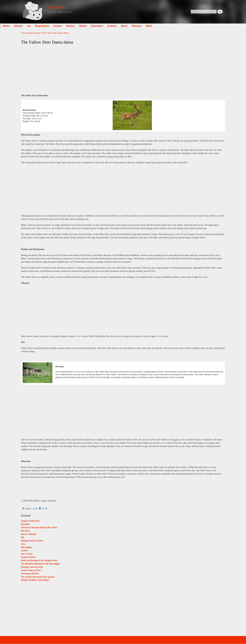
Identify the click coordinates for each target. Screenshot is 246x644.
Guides (79, 26)
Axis (23, 544)
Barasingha (26, 547)
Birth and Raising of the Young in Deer (39, 560)
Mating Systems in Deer (32, 541)
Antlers (24, 551)
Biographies (63, 26)
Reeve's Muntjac (29, 534)
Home (27, 26)
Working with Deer (30, 574)
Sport (145, 26)
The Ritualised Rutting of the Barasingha (40, 564)
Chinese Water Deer (30, 521)
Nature (104, 26)
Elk (23, 537)
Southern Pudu (28, 557)
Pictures (158, 26)
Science (133, 26)
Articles (39, 26)
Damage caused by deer (32, 567)
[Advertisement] (123, 69)
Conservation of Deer (31, 570)
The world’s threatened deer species (38, 577)
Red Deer (25, 524)
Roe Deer (25, 531)
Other (170, 26)
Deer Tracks (27, 554)
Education (118, 26)
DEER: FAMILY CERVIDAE (35, 580)
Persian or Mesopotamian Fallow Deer (39, 528)
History (91, 26)
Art (50, 26)
